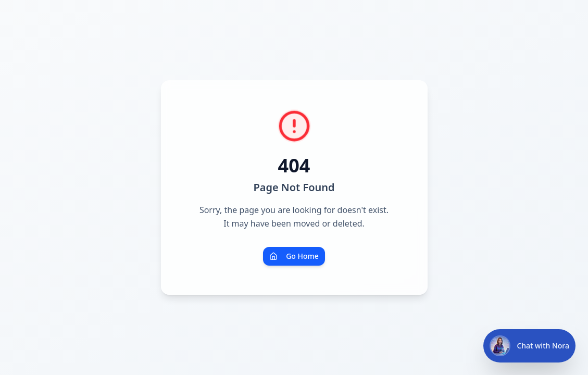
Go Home (294, 256)
